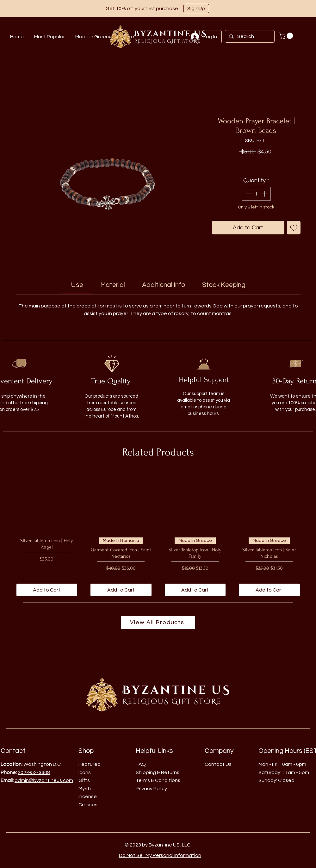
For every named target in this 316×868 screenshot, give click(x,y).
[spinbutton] (256, 194)
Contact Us (218, 764)
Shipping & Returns (158, 772)
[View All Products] (158, 623)
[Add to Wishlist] (294, 228)
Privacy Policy (151, 789)
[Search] (249, 36)
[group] (158, 533)
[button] (196, 9)
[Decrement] (248, 194)
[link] (77, 285)
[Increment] (265, 194)
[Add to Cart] (47, 590)
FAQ (141, 764)
